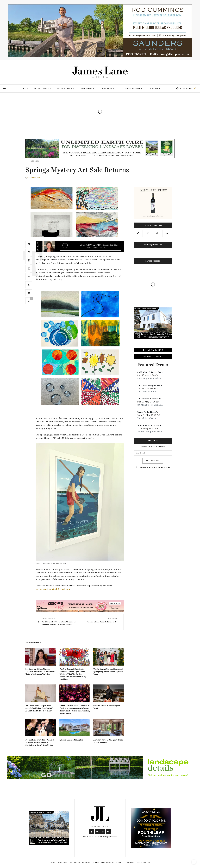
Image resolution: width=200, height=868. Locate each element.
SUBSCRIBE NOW (153, 461)
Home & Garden (108, 88)
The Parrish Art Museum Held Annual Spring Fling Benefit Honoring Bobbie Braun (108, 672)
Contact (130, 863)
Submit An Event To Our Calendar (108, 863)
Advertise (63, 863)
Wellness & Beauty (131, 88)
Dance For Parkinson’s (148, 412)
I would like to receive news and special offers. (154, 467)
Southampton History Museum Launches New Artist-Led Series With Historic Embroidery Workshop (40, 672)
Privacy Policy (144, 863)
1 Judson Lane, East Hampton (71, 740)
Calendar (153, 88)
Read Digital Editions (80, 863)
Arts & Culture (41, 88)
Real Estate (86, 88)
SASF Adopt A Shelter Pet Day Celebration (157, 372)
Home (25, 88)
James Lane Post (34, 178)
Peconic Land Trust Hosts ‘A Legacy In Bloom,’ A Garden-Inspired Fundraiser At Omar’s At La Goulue (40, 742)
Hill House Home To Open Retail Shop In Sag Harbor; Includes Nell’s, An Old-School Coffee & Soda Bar (40, 708)
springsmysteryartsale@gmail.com (53, 589)
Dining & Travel (65, 88)
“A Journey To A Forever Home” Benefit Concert (159, 425)
